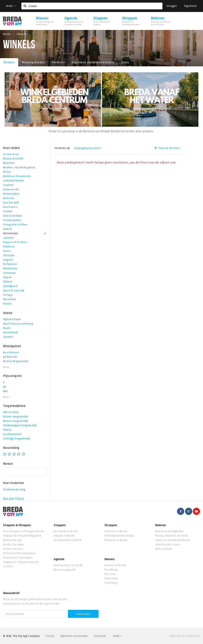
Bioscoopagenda (65, 569)
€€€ (5, 391)
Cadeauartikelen (13, 180)
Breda (11, 6)
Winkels (9, 62)
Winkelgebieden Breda (119, 536)
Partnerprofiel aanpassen (19, 553)
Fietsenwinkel (12, 220)
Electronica (10, 207)
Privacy (50, 636)
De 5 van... (111, 574)
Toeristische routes (168, 544)
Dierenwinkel (11, 194)
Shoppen (111, 525)
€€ (4, 387)
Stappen (60, 525)
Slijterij (7, 282)
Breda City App (13, 540)
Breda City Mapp (13, 544)
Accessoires (11, 154)
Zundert (8, 337)
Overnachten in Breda (68, 540)
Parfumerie (10, 264)
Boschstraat (11, 352)
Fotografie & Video (15, 224)
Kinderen (9, 246)
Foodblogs (111, 569)
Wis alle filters (14, 499)
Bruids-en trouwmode (17, 176)
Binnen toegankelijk (16, 421)
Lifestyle (9, 255)
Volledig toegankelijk (16, 438)
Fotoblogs (111, 583)
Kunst (7, 251)
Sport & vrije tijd (14, 290)
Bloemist (9, 163)
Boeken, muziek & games (19, 167)
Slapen (7, 277)
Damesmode (11, 189)
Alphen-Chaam (12, 319)
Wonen (7, 304)
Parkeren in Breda (116, 540)
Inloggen (172, 6)
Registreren (190, 6)
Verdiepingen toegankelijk (20, 425)
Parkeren (58, 62)
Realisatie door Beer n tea (185, 636)
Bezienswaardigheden (170, 531)
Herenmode (10, 233)
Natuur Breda (164, 549)
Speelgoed (10, 286)
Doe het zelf (11, 202)
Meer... (7, 367)
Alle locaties (11, 412)
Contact (8, 566)
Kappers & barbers (15, 242)
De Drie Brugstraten (16, 361)
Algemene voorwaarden (74, 636)
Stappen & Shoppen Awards (21, 562)
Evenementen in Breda (68, 565)
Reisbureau (10, 268)
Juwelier (8, 238)
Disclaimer (100, 636)
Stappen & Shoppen (17, 525)
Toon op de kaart (167, 148)
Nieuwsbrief (11, 593)
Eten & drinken (12, 216)
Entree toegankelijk (16, 416)
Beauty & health (13, 158)
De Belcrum (10, 357)
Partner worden (13, 549)
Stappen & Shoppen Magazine (22, 536)
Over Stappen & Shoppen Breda (23, 531)
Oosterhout (10, 332)
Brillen (7, 172)
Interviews (111, 578)
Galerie (8, 229)
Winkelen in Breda (116, 531)
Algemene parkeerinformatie (93, 62)
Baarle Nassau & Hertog (18, 323)
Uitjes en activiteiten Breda (173, 540)
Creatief (8, 185)
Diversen (9, 198)
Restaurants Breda (66, 531)
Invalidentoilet (12, 434)
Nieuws (109, 559)
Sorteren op (62, 148)
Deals (125, 62)
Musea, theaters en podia (172, 536)
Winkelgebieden (33, 62)
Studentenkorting (14, 489)
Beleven (161, 525)
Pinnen (7, 430)
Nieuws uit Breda (115, 565)
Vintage (8, 295)
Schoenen (9, 273)
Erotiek (8, 211)
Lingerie (8, 260)
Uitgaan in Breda (64, 536)
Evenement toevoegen (18, 557)
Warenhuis (10, 299)
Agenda (59, 559)
